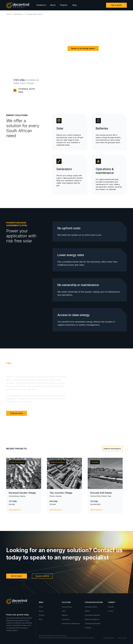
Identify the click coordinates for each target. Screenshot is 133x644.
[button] (41, 5)
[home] (18, 5)
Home (9, 14)
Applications (18, 14)
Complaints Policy (109, 638)
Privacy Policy (123, 638)
